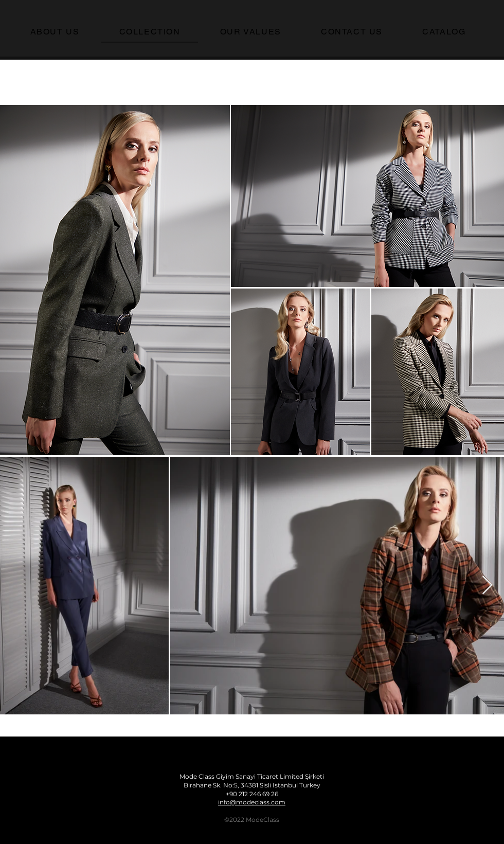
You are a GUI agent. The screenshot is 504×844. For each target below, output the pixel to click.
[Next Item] (487, 586)
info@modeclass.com (252, 802)
